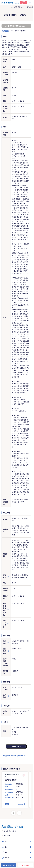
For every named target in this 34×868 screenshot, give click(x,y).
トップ (3, 7)
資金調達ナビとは (10, 831)
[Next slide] (19, 813)
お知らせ (7, 836)
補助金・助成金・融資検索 (16, 7)
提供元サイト (16, 746)
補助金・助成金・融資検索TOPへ (17, 756)
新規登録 (23, 3)
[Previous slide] (13, 813)
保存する (27, 865)
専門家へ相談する (8, 865)
